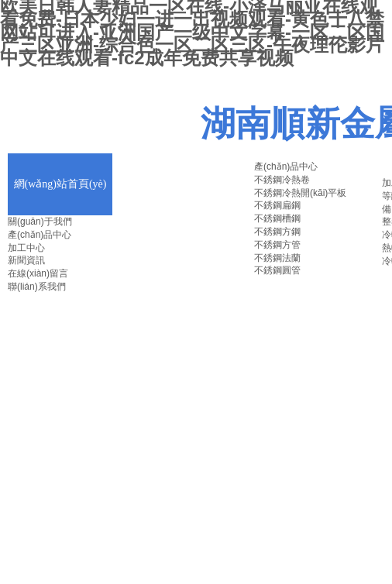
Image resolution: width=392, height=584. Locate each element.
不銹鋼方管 (277, 245)
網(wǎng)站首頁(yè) (60, 184)
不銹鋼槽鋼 (277, 218)
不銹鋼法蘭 (277, 258)
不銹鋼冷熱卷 (282, 180)
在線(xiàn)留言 (38, 273)
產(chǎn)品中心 (40, 235)
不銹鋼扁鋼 (277, 205)
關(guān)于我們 (40, 222)
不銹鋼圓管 (277, 270)
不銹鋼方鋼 (277, 232)
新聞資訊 (26, 260)
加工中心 (26, 248)
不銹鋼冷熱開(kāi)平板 (300, 193)
